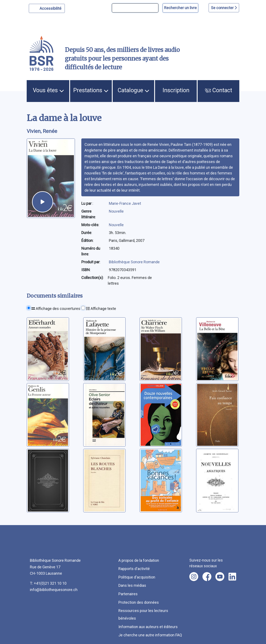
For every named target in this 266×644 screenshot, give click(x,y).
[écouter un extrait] (43, 202)
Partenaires (128, 594)
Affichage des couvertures (56, 309)
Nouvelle (116, 211)
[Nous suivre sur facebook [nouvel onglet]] (207, 577)
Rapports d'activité (134, 569)
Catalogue (133, 90)
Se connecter (224, 8)
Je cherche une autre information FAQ (150, 635)
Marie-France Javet (125, 203)
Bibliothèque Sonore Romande (134, 262)
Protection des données (139, 602)
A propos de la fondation (139, 560)
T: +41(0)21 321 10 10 (48, 583)
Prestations (91, 90)
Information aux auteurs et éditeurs (148, 627)
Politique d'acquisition (137, 577)
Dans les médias (132, 585)
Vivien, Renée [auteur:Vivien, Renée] (42, 131)
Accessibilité (51, 8)
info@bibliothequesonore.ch (54, 590)
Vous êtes (48, 90)
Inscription (176, 90)
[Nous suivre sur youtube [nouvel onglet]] (220, 577)
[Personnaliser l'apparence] (47, 8)
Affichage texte (101, 309)
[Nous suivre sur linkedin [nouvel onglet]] (232, 577)
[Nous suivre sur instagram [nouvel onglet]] (194, 577)
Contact (219, 90)
